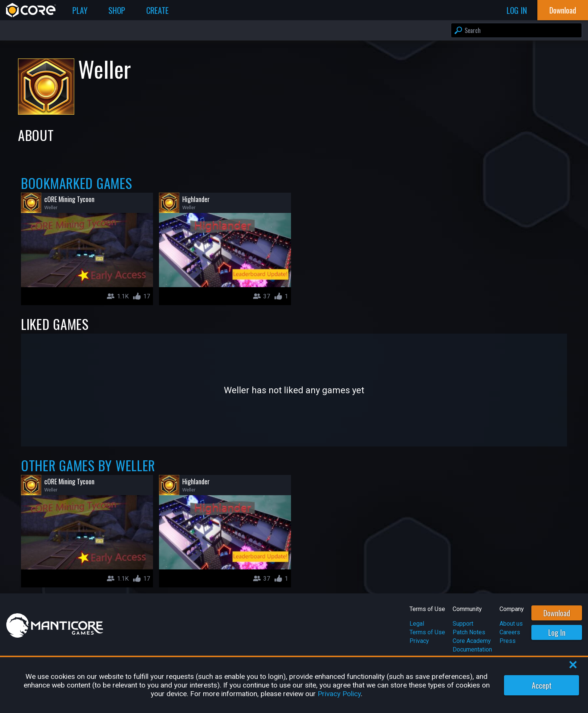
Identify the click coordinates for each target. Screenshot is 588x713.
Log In (557, 632)
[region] (294, 685)
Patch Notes (469, 632)
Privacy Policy (339, 694)
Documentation (472, 649)
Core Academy (472, 641)
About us (511, 624)
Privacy (419, 641)
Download (557, 613)
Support (463, 624)
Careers (510, 632)
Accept (542, 685)
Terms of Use (427, 632)
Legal (417, 624)
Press (508, 641)
